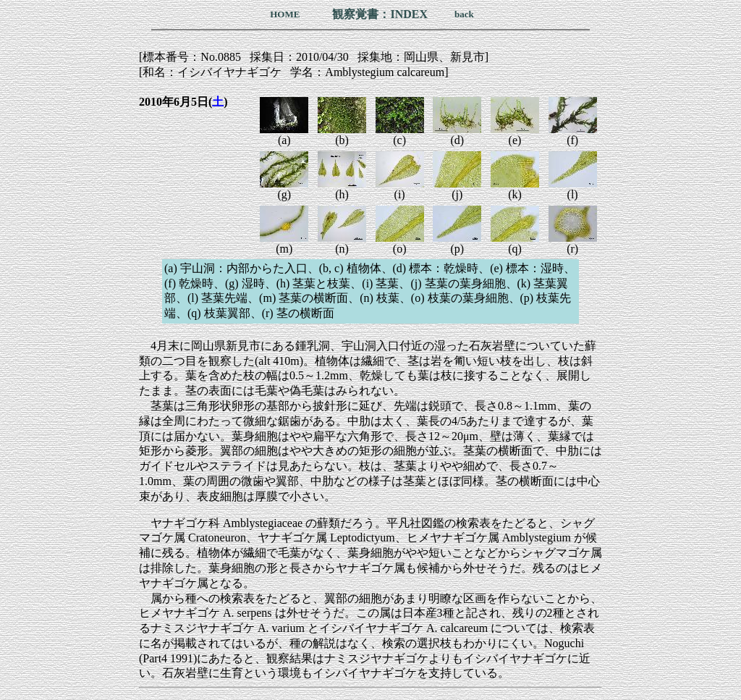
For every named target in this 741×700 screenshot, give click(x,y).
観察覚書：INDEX (380, 14)
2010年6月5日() (183, 102)
